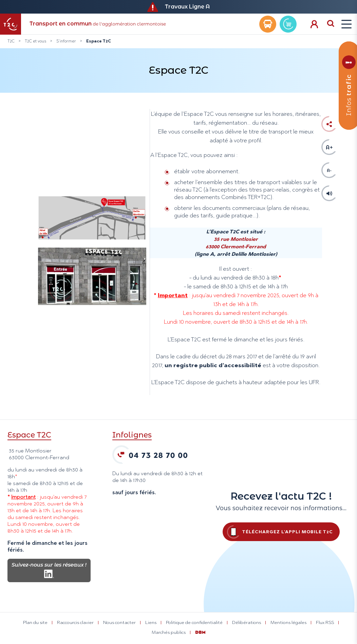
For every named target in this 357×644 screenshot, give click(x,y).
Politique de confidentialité (194, 622)
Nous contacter (119, 622)
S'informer (66, 41)
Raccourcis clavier (75, 622)
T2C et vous (35, 41)
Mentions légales (288, 622)
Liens (151, 622)
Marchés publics (169, 632)
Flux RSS (325, 622)
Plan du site (35, 622)
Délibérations (247, 622)
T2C (11, 41)
